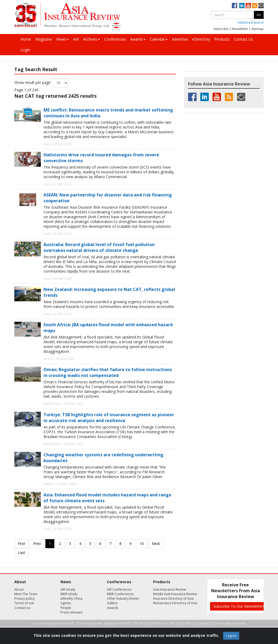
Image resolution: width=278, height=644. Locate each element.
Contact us (22, 608)
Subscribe (221, 29)
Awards (138, 39)
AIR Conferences (119, 589)
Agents (66, 603)
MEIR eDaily (69, 594)
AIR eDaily (68, 589)
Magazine (44, 39)
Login (25, 50)
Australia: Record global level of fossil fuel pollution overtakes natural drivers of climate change (99, 247)
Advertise (180, 39)
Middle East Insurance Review (175, 594)
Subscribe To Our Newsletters (239, 606)
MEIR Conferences (120, 594)
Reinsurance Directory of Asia (175, 603)
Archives (92, 39)
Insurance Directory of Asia (173, 598)
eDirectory (201, 39)
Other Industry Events (123, 598)
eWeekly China (71, 598)
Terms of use (24, 603)
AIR (76, 39)
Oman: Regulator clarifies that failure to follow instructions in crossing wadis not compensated (108, 372)
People (66, 608)
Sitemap (258, 29)
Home (26, 39)
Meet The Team (26, 594)
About (19, 589)
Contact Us (244, 39)
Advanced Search (251, 22)
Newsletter (240, 29)
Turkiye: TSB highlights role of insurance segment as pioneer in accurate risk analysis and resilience (109, 418)
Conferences (115, 39)
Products (222, 39)
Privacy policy (25, 598)
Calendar (159, 39)
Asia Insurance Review (170, 589)
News (62, 39)
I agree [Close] (231, 636)
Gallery (112, 603)
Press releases (71, 612)
